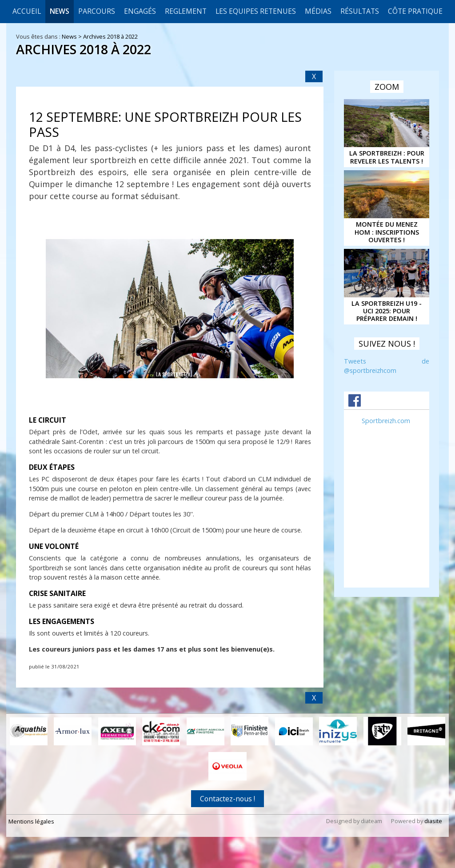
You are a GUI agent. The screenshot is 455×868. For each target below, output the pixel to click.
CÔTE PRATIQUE (415, 11)
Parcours (97, 11)
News (60, 11)
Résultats (360, 11)
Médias (318, 11)
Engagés (140, 11)
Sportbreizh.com (386, 421)
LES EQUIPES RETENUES (256, 11)
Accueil (27, 11)
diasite (433, 821)
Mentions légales (31, 821)
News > (72, 36)
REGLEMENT (186, 11)
